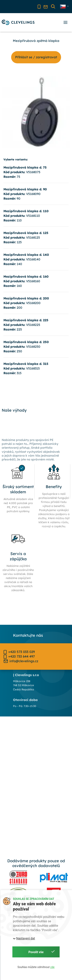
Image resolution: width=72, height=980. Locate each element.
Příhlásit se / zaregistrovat (36, 57)
